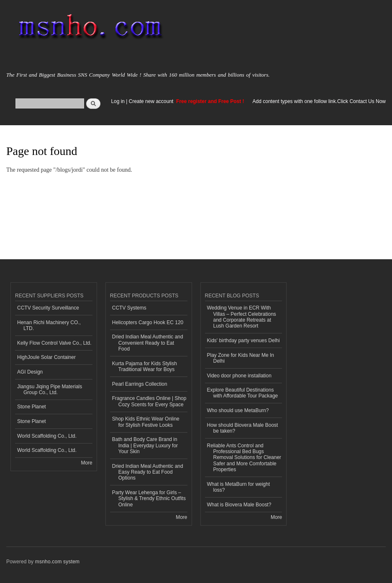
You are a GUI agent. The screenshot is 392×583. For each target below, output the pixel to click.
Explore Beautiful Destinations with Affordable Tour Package (243, 393)
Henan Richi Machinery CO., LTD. (49, 325)
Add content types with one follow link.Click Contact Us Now (319, 101)
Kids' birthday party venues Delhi (243, 341)
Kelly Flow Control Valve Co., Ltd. (54, 343)
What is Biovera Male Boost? (239, 505)
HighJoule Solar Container (46, 357)
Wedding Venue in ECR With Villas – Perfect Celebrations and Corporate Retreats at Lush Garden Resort (242, 317)
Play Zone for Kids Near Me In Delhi (241, 358)
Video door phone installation (239, 376)
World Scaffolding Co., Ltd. (47, 436)
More (86, 463)
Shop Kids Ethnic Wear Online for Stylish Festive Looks (146, 422)
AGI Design (30, 372)
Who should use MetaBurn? (238, 410)
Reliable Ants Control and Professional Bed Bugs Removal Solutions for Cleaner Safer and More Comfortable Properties (244, 458)
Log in (118, 101)
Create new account (152, 101)
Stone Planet (32, 407)
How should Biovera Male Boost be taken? (243, 428)
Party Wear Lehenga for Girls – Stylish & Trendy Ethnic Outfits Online (149, 499)
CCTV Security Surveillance (48, 308)
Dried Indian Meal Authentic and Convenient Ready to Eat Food (148, 343)
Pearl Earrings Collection (140, 384)
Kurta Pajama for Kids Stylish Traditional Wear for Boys (145, 366)
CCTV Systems (129, 308)
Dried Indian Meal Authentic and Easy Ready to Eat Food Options (148, 472)
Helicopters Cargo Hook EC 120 (148, 322)
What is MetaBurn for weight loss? (239, 487)
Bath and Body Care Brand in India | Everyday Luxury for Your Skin (145, 445)
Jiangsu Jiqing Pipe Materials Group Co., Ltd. (50, 390)
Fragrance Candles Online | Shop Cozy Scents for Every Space (149, 401)
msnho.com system (57, 562)
